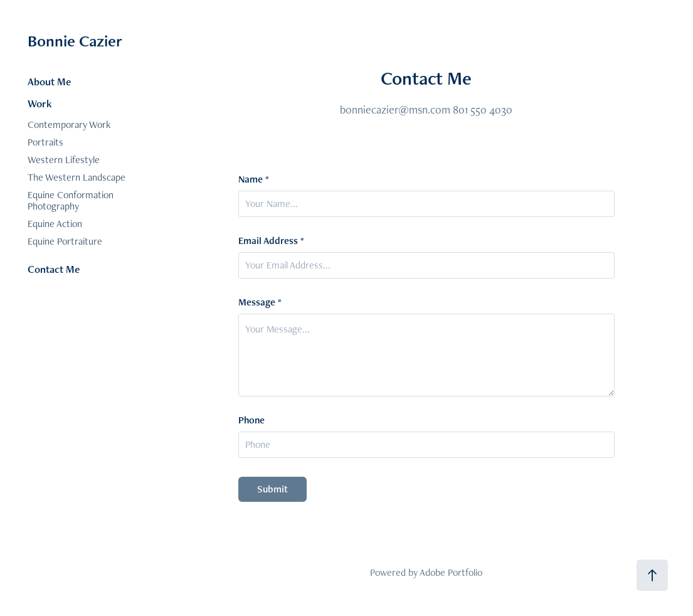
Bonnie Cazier (75, 41)
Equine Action (55, 224)
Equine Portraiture (65, 241)
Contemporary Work (69, 125)
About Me (49, 82)
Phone (251, 420)
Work (40, 104)
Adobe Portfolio (451, 572)
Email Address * (271, 241)
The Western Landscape (77, 177)
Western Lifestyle (64, 160)
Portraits (45, 142)
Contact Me (54, 269)
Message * (260, 302)
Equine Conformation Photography (71, 200)
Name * (254, 179)
